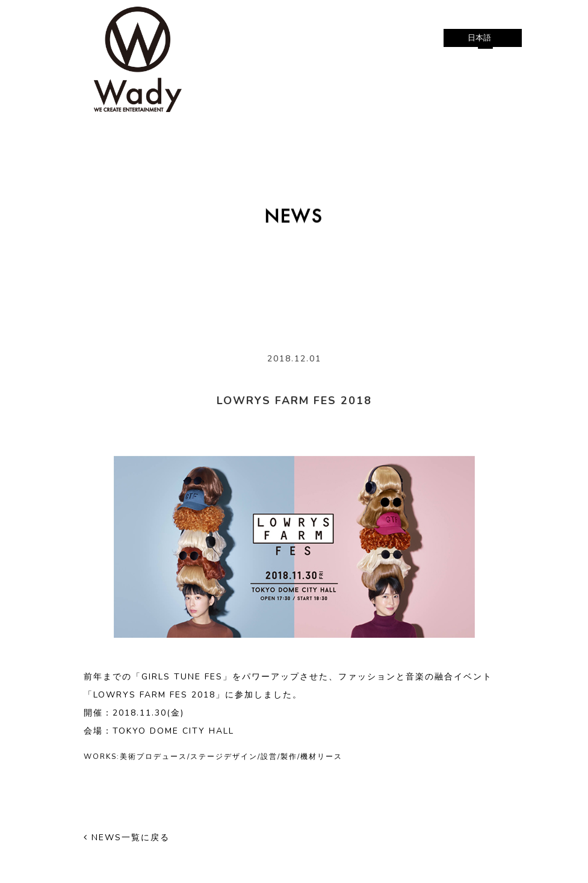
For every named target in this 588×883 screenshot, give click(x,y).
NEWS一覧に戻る (127, 838)
